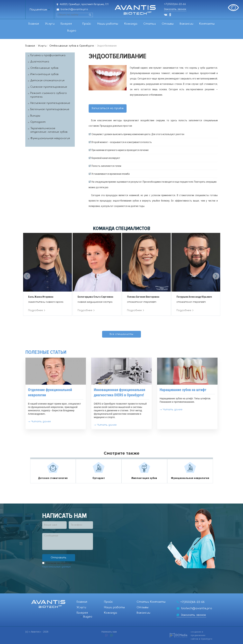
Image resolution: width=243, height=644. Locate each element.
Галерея (66, 24)
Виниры (35, 116)
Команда (131, 24)
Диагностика (40, 62)
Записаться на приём (108, 108)
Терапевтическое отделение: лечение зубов (49, 130)
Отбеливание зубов (44, 68)
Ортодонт (38, 122)
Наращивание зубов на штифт (183, 390)
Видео (72, 31)
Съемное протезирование (49, 87)
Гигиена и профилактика (48, 55)
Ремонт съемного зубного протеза (49, 95)
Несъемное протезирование (50, 103)
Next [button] (216, 276)
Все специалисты (122, 334)
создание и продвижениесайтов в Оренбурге (201, 635)
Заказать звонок (175, 9)
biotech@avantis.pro (74, 9)
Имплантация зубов (45, 74)
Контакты (207, 24)
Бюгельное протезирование (50, 109)
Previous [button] (27, 276)
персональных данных (57, 567)
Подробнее (37, 310)
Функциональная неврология (50, 138)
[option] (48, 274)
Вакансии (186, 24)
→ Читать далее (39, 422)
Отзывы (168, 24)
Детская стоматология (47, 81)
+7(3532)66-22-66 (175, 4)
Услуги (50, 24)
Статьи (150, 24)
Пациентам (38, 10)
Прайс (87, 24)
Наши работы (108, 24)
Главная (34, 24)
